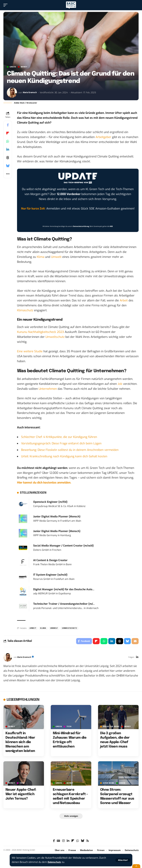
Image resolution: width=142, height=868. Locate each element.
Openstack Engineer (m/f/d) (50, 502)
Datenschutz (55, 862)
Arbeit (124, 300)
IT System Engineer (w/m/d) (50, 575)
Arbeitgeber (103, 137)
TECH (69, 727)
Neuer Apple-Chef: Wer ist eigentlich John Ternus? (21, 795)
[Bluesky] (82, 842)
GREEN (13, 67)
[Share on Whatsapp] (8, 141)
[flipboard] (73, 842)
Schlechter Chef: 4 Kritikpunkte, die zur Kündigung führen (59, 437)
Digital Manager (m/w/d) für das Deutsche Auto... (64, 589)
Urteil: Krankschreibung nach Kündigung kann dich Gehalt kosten (64, 456)
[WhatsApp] (78, 842)
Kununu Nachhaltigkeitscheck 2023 (40, 332)
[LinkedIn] (137, 658)
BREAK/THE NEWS (111, 727)
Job (120, 384)
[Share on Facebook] (8, 125)
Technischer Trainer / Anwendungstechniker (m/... (64, 604)
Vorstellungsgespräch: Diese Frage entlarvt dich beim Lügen (61, 443)
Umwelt (56, 257)
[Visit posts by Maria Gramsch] (12, 93)
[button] (123, 860)
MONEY (24, 67)
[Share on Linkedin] (8, 149)
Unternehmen (48, 389)
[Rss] (88, 842)
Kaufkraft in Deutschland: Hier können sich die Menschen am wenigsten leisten (20, 743)
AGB (111, 226)
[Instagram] (63, 842)
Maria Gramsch (30, 93)
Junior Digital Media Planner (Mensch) (57, 517)
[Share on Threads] (8, 158)
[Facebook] (54, 842)
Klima (41, 257)
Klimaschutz (25, 310)
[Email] (135, 641)
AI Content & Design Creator (50, 560)
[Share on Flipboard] (8, 133)
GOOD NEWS (109, 784)
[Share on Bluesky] (8, 166)
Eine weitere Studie (30, 351)
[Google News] (58, 842)
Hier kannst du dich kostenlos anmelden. (44, 483)
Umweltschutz (55, 337)
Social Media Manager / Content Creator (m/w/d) (63, 546)
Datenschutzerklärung (81, 226)
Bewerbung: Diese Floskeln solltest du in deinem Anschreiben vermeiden (70, 450)
